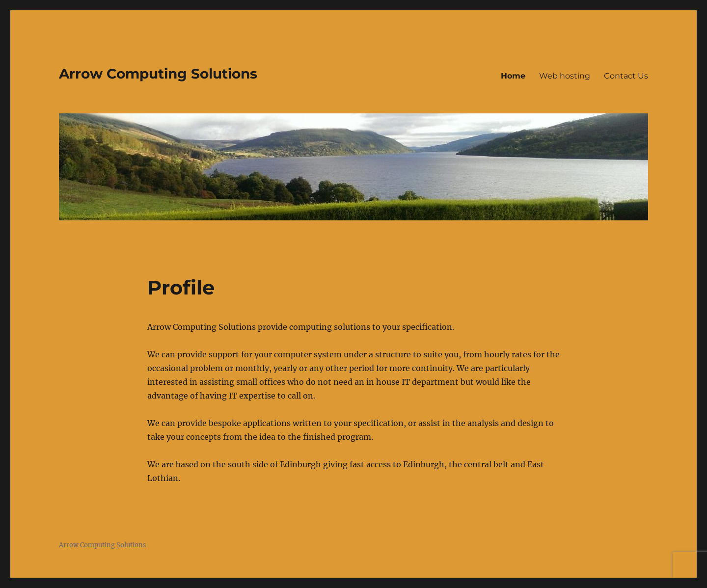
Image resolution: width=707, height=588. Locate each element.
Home (513, 76)
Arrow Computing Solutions (158, 74)
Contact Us (626, 76)
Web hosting (565, 76)
